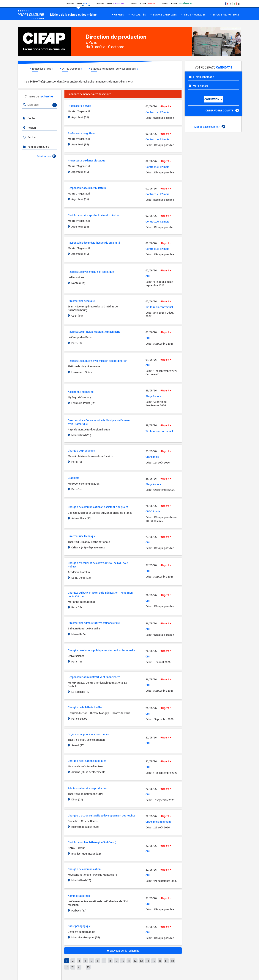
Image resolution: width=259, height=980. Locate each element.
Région (29, 128)
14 (148, 961)
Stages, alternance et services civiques (114, 69)
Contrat (30, 118)
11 (129, 961)
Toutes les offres (42, 69)
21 (79, 967)
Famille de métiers (36, 147)
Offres (119, 14)
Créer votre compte (222, 111)
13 (141, 961)
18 (172, 961)
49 (88, 967)
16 (160, 961)
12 (135, 961)
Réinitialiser (46, 156)
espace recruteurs (226, 14)
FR (228, 4)
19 (67, 967)
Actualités (138, 14)
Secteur (30, 137)
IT (237, 4)
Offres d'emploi (72, 69)
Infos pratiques (195, 14)
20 (73, 967)
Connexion (213, 99)
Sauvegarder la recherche (123, 951)
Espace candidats (165, 14)
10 (123, 961)
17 (166, 961)
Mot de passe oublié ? (210, 127)
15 (154, 961)
